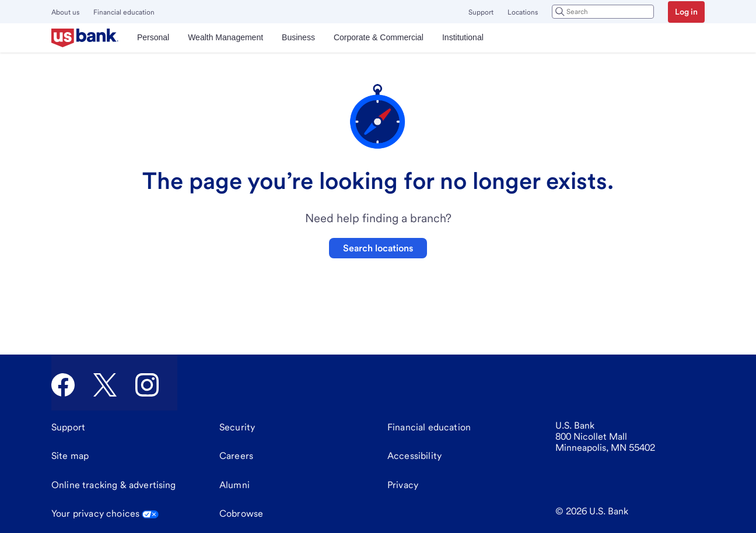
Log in (686, 12)
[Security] (237, 427)
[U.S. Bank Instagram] (147, 385)
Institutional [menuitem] (463, 37)
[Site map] (70, 456)
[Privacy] (403, 485)
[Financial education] (429, 427)
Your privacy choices (105, 513)
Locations (523, 12)
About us (65, 12)
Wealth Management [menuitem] (225, 37)
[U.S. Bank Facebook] (63, 385)
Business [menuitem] (298, 37)
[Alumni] (235, 485)
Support (481, 12)
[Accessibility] (414, 456)
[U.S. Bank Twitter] (105, 385)
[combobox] (603, 12)
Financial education (124, 12)
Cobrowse (241, 513)
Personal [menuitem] (153, 37)
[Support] (68, 427)
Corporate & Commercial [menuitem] (379, 37)
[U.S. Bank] (85, 38)
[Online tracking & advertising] (114, 485)
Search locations (378, 248)
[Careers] (236, 456)
